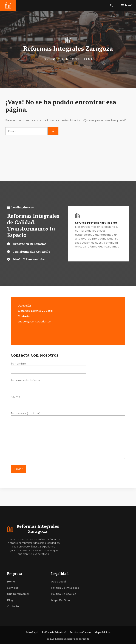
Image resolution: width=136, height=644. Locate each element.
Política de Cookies (64, 594)
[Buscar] (53, 131)
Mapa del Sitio (60, 600)
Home (11, 582)
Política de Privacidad (65, 588)
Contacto (13, 606)
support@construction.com (35, 322)
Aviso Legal (58, 582)
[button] (111, 5)
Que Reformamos (18, 594)
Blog (10, 600)
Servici (11, 588)
